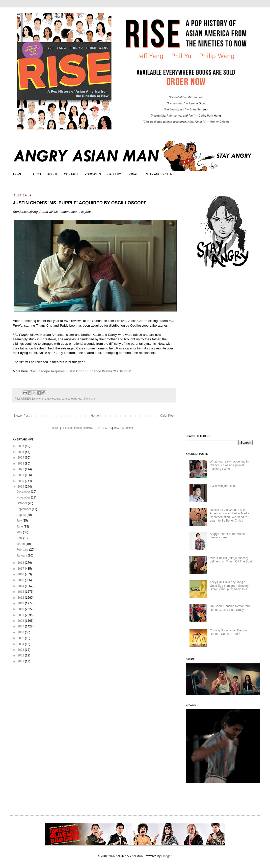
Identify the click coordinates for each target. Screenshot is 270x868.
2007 (21, 626)
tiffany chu (89, 399)
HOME (18, 174)
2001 (21, 661)
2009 (21, 615)
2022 (21, 469)
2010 (21, 609)
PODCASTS (93, 174)
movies (51, 399)
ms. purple (63, 399)
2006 (21, 632)
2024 (21, 458)
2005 (21, 638)
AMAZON (119, 428)
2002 (21, 655)
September (24, 509)
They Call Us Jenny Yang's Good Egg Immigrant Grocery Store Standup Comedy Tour (229, 586)
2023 (21, 464)
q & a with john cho (222, 486)
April (20, 538)
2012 (21, 598)
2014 (21, 586)
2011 (21, 603)
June (20, 527)
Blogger (166, 856)
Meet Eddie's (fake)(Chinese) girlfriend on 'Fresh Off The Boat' (231, 560)
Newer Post (22, 416)
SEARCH (35, 174)
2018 (21, 563)
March (21, 544)
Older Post (167, 416)
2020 (21, 481)
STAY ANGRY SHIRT (160, 174)
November (24, 497)
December (24, 492)
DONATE (134, 174)
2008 (21, 621)
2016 (21, 574)
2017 (21, 569)
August (21, 515)
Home (95, 416)
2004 (21, 644)
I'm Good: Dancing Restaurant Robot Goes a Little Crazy (230, 608)
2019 (21, 487)
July (19, 521)
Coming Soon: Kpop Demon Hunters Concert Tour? (228, 632)
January (22, 556)
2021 (21, 475)
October (22, 503)
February (23, 550)
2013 (21, 592)
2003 (21, 650)
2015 (21, 580)
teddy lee (76, 399)
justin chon (39, 399)
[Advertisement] (223, 352)
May (20, 532)
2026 (21, 446)
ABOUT (52, 174)
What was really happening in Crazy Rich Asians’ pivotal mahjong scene (229, 465)
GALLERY (114, 174)
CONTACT (71, 174)
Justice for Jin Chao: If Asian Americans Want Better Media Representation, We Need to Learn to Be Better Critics (229, 515)
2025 (21, 452)
